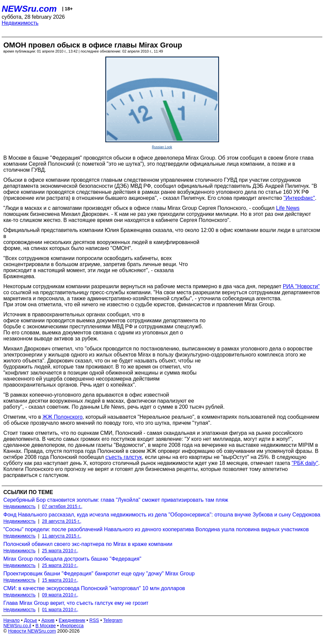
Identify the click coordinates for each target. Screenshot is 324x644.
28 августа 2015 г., (62, 521)
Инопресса (72, 626)
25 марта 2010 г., (60, 551)
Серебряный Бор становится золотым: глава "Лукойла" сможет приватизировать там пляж (116, 500)
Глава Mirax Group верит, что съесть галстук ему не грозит (76, 603)
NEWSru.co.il (17, 626)
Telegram (113, 620)
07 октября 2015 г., (62, 506)
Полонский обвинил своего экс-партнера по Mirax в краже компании (88, 544)
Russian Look (162, 147)
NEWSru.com (29, 9)
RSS (94, 620)
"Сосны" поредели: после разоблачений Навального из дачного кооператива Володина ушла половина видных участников (156, 529)
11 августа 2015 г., (62, 536)
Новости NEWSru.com (32, 631)
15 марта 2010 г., (60, 580)
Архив (48, 620)
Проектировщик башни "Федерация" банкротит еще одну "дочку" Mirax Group (99, 574)
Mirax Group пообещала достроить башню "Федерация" (72, 559)
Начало (12, 620)
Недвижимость (20, 23)
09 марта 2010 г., (60, 595)
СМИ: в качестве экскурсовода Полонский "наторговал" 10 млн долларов (94, 588)
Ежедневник (72, 620)
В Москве (46, 626)
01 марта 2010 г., (60, 610)
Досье (30, 620)
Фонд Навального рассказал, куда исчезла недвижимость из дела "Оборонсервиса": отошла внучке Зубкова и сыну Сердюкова (162, 515)
